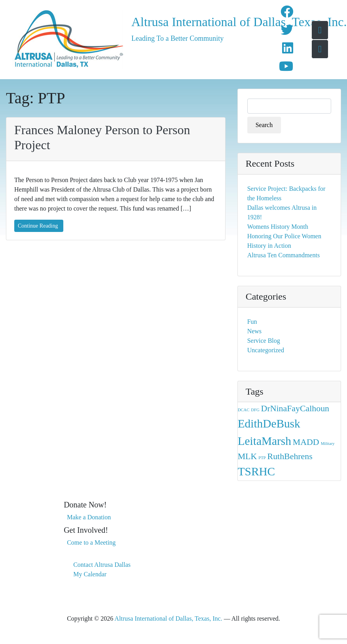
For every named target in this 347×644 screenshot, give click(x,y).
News (254, 331)
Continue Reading (38, 226)
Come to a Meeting (91, 542)
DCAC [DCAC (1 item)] (244, 410)
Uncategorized (266, 350)
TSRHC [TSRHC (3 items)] (257, 471)
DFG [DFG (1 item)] (255, 410)
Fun (252, 322)
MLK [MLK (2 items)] (247, 456)
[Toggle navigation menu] (320, 49)
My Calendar (90, 574)
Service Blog (264, 341)
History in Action (269, 246)
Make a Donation (89, 517)
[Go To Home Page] (320, 30)
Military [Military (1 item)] (328, 444)
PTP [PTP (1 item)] (262, 458)
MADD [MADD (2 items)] (306, 442)
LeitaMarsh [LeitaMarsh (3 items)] (265, 441)
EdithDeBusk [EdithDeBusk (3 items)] (269, 424)
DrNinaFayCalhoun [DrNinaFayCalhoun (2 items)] (295, 408)
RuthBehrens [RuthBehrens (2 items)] (290, 456)
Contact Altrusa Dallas (102, 565)
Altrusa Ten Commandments (283, 255)
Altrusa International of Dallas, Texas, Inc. (193, 22)
